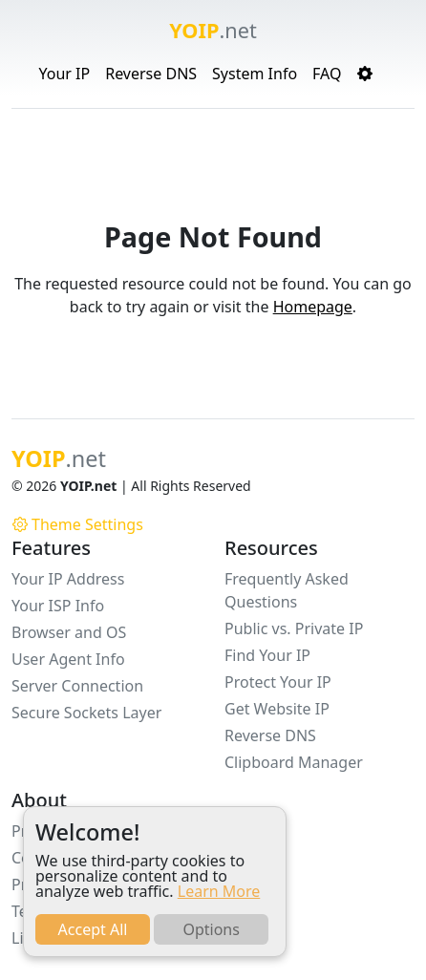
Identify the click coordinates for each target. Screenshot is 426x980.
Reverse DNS (151, 74)
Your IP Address (68, 579)
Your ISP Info (58, 606)
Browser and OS (69, 632)
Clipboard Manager (294, 762)
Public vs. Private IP (294, 628)
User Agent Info (68, 659)
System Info (255, 74)
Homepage (313, 307)
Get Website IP (277, 709)
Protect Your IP (278, 682)
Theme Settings (78, 524)
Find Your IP (267, 655)
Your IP (64, 74)
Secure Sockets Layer (86, 713)
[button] (365, 74)
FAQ (327, 74)
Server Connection (77, 686)
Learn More (219, 891)
